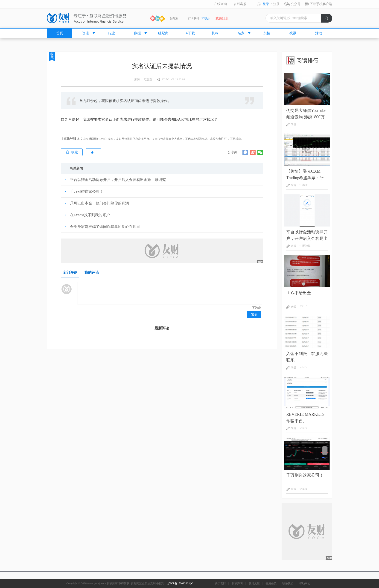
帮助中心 (305, 583)
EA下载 (189, 33)
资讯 (86, 33)
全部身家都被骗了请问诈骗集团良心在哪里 (105, 227)
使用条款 (271, 583)
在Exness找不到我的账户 (90, 215)
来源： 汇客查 (143, 79)
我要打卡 (222, 18)
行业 (111, 33)
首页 (60, 33)
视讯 (293, 33)
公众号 (296, 4)
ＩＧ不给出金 (299, 293)
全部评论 (70, 272)
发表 (254, 314)
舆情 (267, 33)
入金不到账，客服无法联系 (307, 357)
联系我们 (288, 583)
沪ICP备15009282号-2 (180, 583)
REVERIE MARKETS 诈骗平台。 (305, 418)
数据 (137, 33)
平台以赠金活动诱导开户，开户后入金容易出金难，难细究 (118, 180)
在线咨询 (220, 4)
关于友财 (220, 583)
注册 (277, 4)
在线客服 (240, 4)
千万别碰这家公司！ (87, 191)
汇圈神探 (305, 246)
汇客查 (304, 185)
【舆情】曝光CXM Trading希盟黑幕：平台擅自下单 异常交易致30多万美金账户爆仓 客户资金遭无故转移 (307, 175)
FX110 (303, 306)
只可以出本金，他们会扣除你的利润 (99, 203)
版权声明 (237, 583)
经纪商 (163, 33)
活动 (319, 33)
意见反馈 (254, 583)
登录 (266, 4)
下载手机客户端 (321, 4)
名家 (241, 33)
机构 (215, 33)
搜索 (329, 19)
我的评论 (92, 272)
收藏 (52, 56)
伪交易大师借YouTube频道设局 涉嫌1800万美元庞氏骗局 (306, 114)
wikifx (303, 367)
